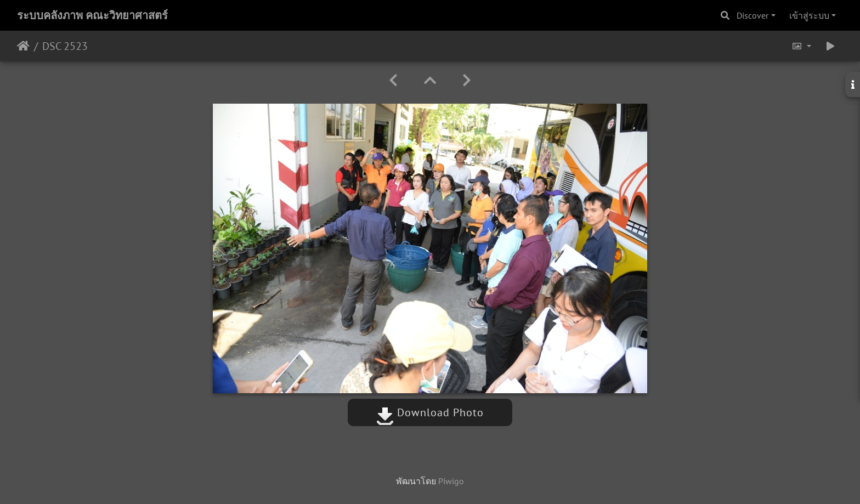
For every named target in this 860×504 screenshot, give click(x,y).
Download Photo (430, 412)
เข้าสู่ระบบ (809, 15)
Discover (752, 15)
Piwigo (451, 481)
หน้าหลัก (23, 46)
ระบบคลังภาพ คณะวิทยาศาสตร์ (92, 15)
